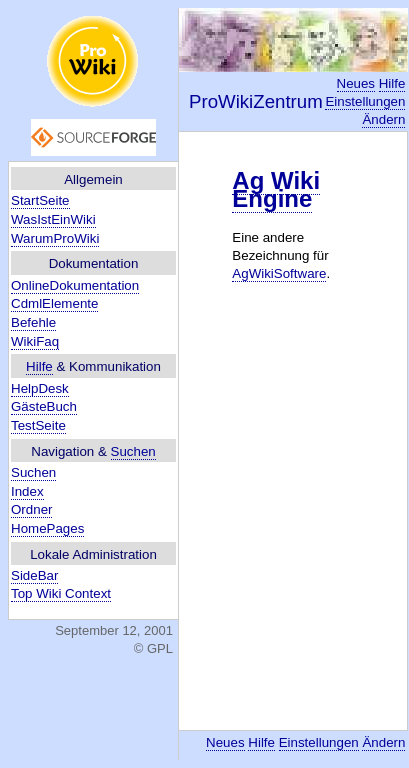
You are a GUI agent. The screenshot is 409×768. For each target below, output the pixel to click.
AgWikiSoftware (279, 273)
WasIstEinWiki (53, 219)
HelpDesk (40, 388)
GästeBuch (44, 406)
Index (27, 491)
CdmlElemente (54, 303)
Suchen (133, 451)
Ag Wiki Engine (276, 189)
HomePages (47, 528)
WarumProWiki (55, 238)
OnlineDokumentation (75, 285)
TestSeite (38, 425)
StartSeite (40, 200)
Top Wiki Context (61, 593)
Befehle (33, 322)
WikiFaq (35, 341)
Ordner (31, 509)
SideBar (34, 575)
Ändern (383, 119)
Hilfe (39, 366)
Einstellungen (365, 101)
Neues (356, 83)
